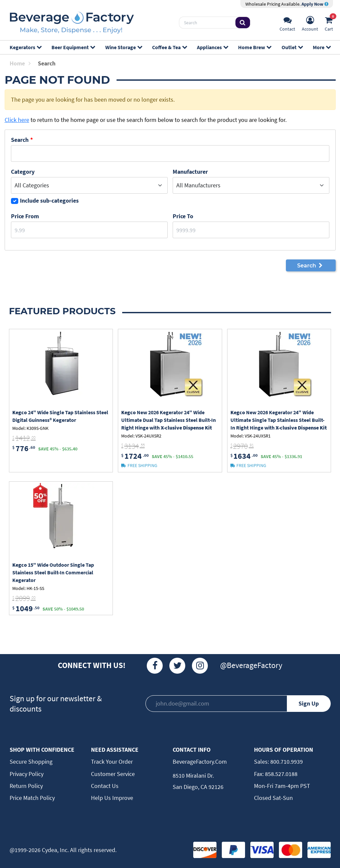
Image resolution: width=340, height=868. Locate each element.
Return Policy (26, 786)
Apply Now (315, 4)
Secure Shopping (31, 762)
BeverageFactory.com (200, 762)
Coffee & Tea (169, 47)
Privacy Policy (27, 774)
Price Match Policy (32, 798)
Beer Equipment (73, 47)
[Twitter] (177, 666)
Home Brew (255, 47)
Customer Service (113, 774)
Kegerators (25, 47)
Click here (17, 120)
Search (20, 140)
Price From (25, 216)
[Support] (287, 23)
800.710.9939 (286, 762)
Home (20, 63)
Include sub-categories (49, 200)
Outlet (292, 47)
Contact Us (105, 786)
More (322, 47)
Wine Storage (124, 47)
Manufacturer (190, 172)
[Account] (310, 23)
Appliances (212, 47)
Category (23, 172)
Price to (183, 216)
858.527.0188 (281, 774)
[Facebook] (155, 666)
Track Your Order (112, 762)
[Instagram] (200, 666)
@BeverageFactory (251, 665)
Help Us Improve (112, 798)
